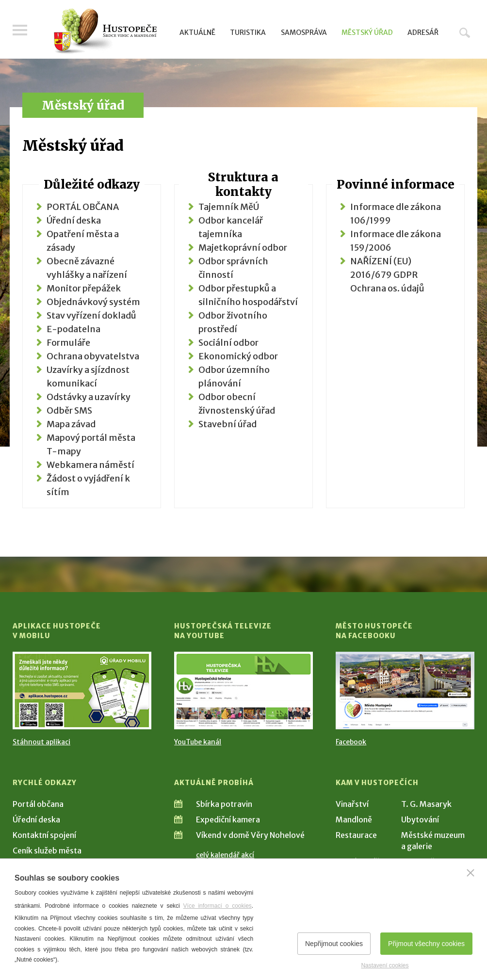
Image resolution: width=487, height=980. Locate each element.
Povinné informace (396, 185)
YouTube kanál (198, 742)
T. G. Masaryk (426, 804)
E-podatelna (73, 329)
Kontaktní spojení (44, 835)
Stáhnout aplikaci (41, 742)
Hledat (465, 32)
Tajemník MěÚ (229, 207)
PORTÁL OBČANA (83, 207)
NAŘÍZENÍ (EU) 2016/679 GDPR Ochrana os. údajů (387, 275)
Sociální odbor (228, 343)
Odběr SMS (69, 410)
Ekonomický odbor (238, 356)
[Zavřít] (471, 873)
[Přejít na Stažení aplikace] (82, 691)
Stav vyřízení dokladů (91, 315)
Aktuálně (197, 32)
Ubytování (420, 819)
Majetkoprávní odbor (243, 248)
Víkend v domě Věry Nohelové (250, 835)
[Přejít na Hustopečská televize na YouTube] (243, 691)
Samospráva (304, 32)
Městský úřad (367, 32)
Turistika (248, 32)
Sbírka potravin (224, 804)
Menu (20, 30)
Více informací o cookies (218, 906)
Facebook (351, 742)
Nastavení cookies (385, 965)
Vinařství (352, 804)
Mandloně (354, 819)
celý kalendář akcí (225, 855)
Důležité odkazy (92, 185)
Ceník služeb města (47, 851)
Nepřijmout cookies (334, 944)
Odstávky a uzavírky (89, 397)
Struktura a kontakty (243, 185)
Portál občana (38, 804)
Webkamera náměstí (90, 465)
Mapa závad (71, 424)
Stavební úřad (227, 424)
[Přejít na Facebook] (405, 691)
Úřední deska (74, 220)
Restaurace (356, 835)
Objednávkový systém (93, 302)
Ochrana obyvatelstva (93, 356)
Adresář (423, 32)
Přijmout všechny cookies (426, 944)
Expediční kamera (228, 819)
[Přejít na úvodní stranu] (105, 32)
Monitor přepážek (84, 288)
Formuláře (68, 343)
